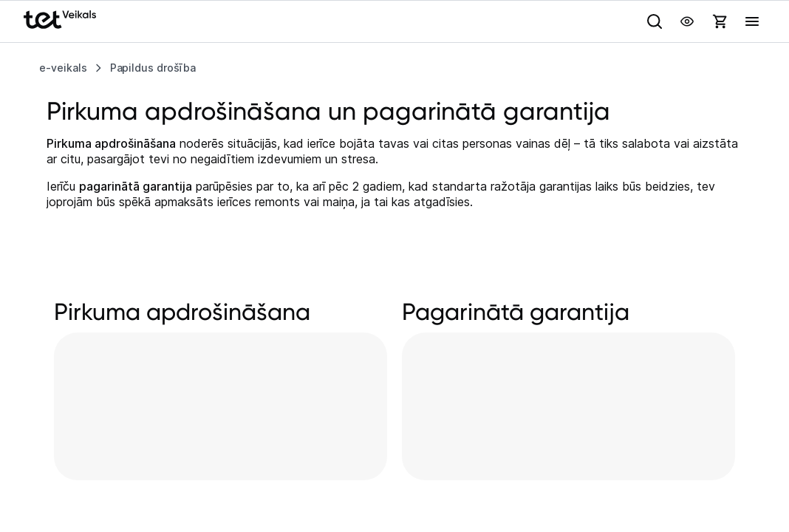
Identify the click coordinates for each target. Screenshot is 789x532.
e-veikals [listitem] (63, 68)
